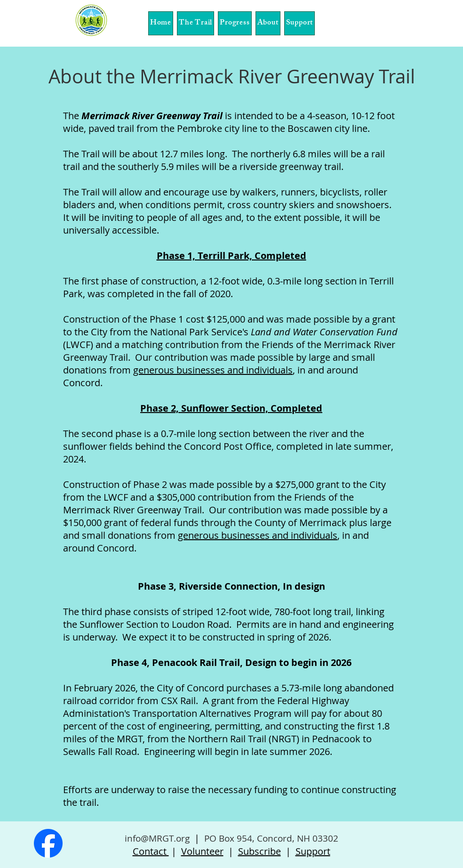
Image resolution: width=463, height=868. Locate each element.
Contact (151, 851)
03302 (325, 838)
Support (313, 851)
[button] (196, 23)
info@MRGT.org (157, 838)
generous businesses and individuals (258, 535)
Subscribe (259, 851)
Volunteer (202, 851)
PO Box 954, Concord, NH (257, 838)
